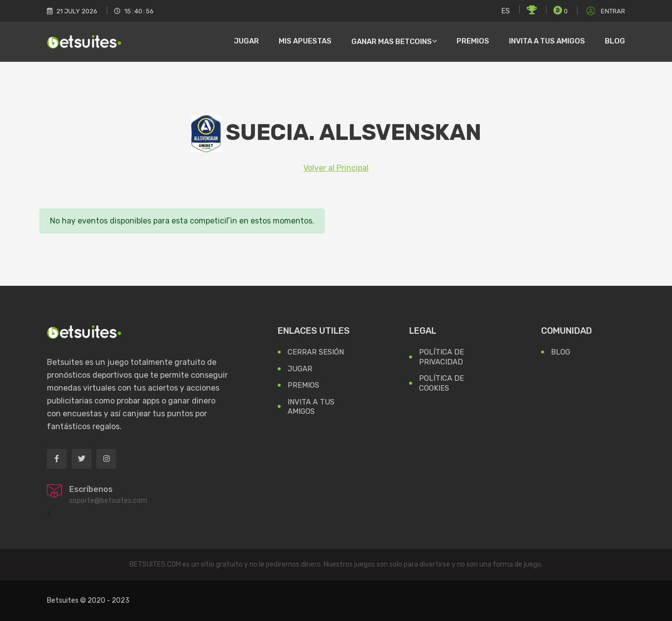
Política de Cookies (441, 383)
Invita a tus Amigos (311, 407)
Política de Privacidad (441, 357)
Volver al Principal (336, 168)
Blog (615, 41)
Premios (473, 41)
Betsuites (63, 600)
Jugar (246, 41)
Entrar (605, 11)
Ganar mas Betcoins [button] (392, 42)
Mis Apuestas (305, 41)
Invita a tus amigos (547, 41)
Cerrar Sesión (316, 352)
